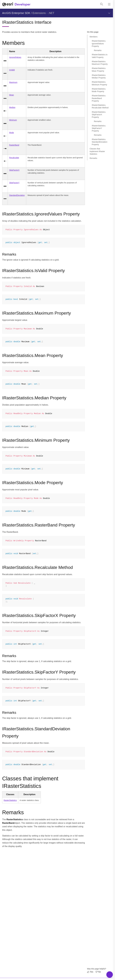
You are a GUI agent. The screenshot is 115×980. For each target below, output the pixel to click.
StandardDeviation (17, 195)
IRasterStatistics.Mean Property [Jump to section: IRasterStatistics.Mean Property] (99, 70)
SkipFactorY (14, 183)
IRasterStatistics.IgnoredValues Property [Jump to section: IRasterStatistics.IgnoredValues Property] (99, 44)
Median (12, 107)
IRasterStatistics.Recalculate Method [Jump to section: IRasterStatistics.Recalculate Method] (100, 106)
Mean (12, 95)
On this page (93, 32)
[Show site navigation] (109, 4)
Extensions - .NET (43, 13)
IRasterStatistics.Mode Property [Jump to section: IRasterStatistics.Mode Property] (99, 90)
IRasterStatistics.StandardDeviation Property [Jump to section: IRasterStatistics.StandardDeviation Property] (100, 142)
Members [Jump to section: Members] (94, 37)
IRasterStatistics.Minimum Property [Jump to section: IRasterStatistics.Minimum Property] (99, 83)
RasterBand (14, 145)
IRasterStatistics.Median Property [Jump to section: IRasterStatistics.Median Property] (99, 76)
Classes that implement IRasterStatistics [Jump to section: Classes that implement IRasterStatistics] (97, 151)
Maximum (13, 82)
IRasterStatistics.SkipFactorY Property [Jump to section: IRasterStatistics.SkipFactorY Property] (99, 128)
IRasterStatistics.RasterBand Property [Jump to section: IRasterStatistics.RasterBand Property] (99, 98)
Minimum (13, 120)
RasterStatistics (10, 800)
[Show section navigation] (109, 13)
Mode (12, 133)
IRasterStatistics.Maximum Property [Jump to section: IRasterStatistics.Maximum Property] (100, 63)
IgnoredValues (15, 57)
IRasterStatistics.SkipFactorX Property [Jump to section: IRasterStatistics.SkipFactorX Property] (99, 115)
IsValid (12, 70)
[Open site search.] (102, 4)
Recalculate (14, 158)
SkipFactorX (14, 170)
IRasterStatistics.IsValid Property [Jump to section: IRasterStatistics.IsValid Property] (100, 56)
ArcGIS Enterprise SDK (16, 13)
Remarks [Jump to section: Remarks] (98, 50)
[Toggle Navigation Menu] (110, 975)
